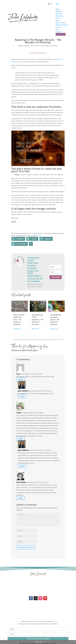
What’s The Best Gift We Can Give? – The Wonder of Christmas (19, 320)
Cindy (19, 413)
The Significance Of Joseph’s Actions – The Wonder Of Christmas (56, 320)
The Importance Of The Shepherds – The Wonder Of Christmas (38, 320)
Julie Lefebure (25, 46)
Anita (39, 236)
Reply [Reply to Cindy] (21, 439)
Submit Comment (26, 547)
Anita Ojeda (21, 482)
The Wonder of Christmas (49, 46)
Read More (17, 329)
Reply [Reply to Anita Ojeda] (21, 498)
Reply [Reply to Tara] (21, 379)
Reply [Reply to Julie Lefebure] (22, 396)
